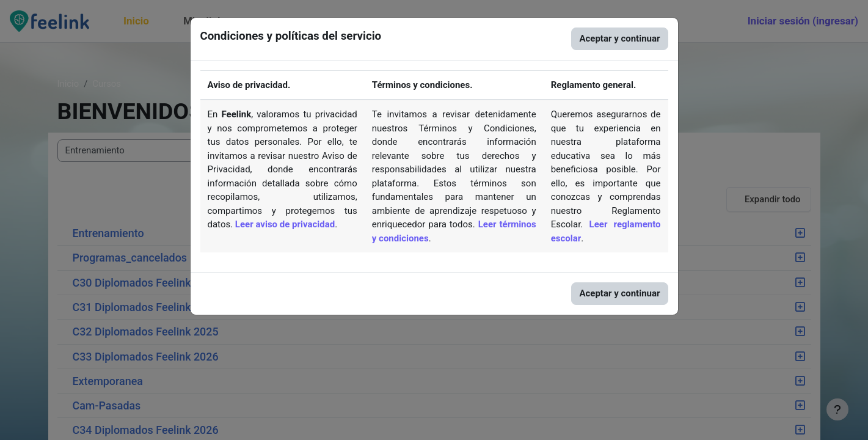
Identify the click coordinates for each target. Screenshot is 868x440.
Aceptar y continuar (619, 38)
